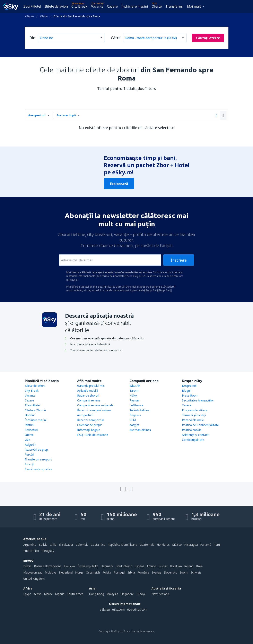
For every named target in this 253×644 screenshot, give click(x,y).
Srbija (131, 572)
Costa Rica (98, 545)
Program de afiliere (195, 410)
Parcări (29, 454)
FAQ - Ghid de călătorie (93, 435)
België (27, 566)
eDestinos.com (137, 609)
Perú (217, 545)
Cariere (187, 405)
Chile (53, 545)
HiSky (133, 395)
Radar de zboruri (88, 395)
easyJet (134, 425)
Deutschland (124, 566)
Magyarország (33, 572)
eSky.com (118, 609)
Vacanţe (97, 6)
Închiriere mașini (135, 6)
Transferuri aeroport (38, 459)
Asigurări (30, 445)
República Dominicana (122, 545)
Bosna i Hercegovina (48, 566)
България (69, 566)
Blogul (186, 391)
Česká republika (88, 566)
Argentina (30, 545)
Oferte (157, 6)
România (143, 572)
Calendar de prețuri (90, 425)
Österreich (93, 572)
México (177, 545)
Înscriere (179, 260)
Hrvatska (176, 566)
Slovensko (171, 572)
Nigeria (60, 594)
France (151, 566)
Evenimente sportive (38, 469)
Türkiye (141, 594)
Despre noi (189, 386)
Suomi (184, 572)
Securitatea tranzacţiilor (198, 400)
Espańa (140, 566)
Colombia (82, 545)
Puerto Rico (31, 551)
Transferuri (174, 6)
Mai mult (194, 6)
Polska (107, 572)
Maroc (48, 594)
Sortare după (66, 115)
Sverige (156, 572)
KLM (133, 420)
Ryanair (134, 400)
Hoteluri (30, 415)
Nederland (66, 572)
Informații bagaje (89, 430)
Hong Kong (97, 594)
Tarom (134, 391)
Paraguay (48, 551)
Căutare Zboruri (35, 410)
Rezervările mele (193, 420)
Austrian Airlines (140, 430)
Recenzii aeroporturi (91, 420)
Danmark (107, 566)
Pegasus (135, 415)
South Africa (75, 594)
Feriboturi (31, 430)
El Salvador (66, 545)
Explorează (119, 184)
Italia (199, 566)
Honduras (163, 545)
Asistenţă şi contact (195, 435)
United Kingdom (34, 579)
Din (32, 38)
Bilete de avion (56, 6)
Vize (27, 440)
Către (116, 38)
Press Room (190, 395)
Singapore (127, 594)
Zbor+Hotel (32, 6)
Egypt (27, 594)
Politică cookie (192, 430)
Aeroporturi (37, 115)
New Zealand (160, 594)
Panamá (206, 545)
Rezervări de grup (36, 450)
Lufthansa (136, 405)
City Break (79, 6)
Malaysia (112, 594)
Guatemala (147, 545)
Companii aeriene (89, 400)
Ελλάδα (163, 566)
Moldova (51, 572)
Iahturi (29, 425)
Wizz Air (135, 386)
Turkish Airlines (139, 410)
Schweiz (196, 572)
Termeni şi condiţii (194, 415)
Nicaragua (191, 545)
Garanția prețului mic (91, 386)
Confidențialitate (193, 440)
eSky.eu (105, 609)
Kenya (37, 594)
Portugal (119, 572)
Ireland (189, 566)
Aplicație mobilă (88, 391)
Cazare (112, 6)
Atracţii (29, 464)
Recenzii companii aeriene (94, 410)
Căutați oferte (208, 38)
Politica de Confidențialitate (200, 425)
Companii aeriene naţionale (95, 405)
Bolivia (43, 545)
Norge (79, 572)
